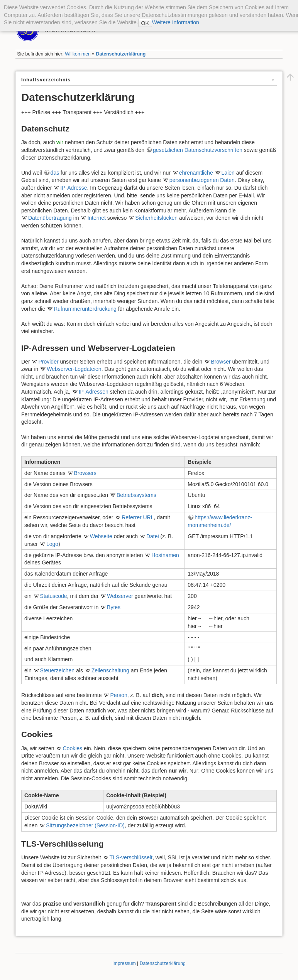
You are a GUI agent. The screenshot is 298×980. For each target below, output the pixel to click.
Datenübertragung (50, 218)
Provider (48, 362)
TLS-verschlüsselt (131, 857)
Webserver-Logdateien (74, 369)
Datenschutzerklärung (121, 54)
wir (60, 142)
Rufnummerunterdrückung (85, 309)
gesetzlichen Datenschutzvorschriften (198, 150)
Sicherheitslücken (156, 218)
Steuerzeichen (58, 670)
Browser (221, 362)
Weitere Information (176, 22)
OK (145, 23)
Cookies (72, 748)
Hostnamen (165, 555)
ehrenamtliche (196, 173)
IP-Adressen (94, 392)
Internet (96, 218)
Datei (153, 536)
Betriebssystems (136, 495)
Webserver (120, 596)
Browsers (85, 473)
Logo (52, 544)
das (55, 173)
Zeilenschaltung (110, 670)
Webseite (101, 536)
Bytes (114, 607)
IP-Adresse (74, 188)
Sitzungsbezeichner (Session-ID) (85, 825)
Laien (228, 173)
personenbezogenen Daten (202, 180)
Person (119, 695)
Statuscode (54, 596)
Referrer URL (138, 517)
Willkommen (78, 54)
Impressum (124, 963)
